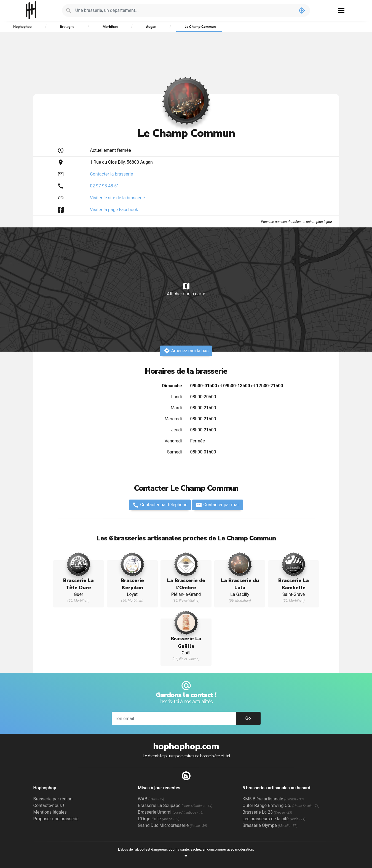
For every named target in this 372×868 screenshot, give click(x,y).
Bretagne (67, 27)
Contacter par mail (217, 505)
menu (341, 10)
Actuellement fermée (110, 150)
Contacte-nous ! (49, 805)
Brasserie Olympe (270, 825)
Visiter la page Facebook (114, 210)
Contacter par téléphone (160, 505)
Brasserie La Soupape (175, 805)
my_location (302, 10)
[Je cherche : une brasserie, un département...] (184, 10)
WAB (151, 799)
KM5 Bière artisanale (273, 799)
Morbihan (110, 27)
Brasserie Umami (171, 812)
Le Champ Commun (200, 27)
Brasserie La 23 (267, 812)
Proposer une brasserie (56, 819)
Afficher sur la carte (186, 289)
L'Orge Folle (159, 819)
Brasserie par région (53, 799)
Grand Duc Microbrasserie (172, 825)
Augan (151, 27)
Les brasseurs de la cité (274, 819)
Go (248, 718)
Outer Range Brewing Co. (281, 805)
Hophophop (31, 10)
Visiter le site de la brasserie (117, 198)
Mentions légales (50, 812)
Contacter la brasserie (111, 174)
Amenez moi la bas (186, 351)
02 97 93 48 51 (105, 186)
